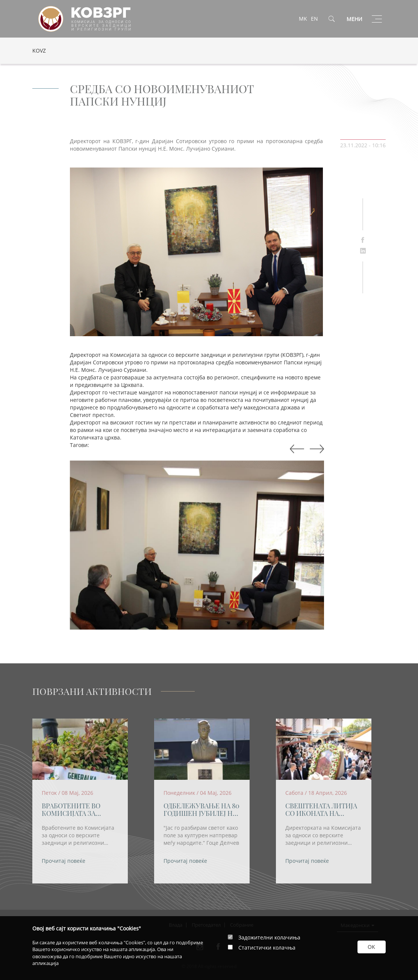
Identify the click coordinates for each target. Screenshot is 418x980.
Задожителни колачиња (269, 937)
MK (303, 19)
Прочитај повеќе (64, 861)
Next (295, 449)
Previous (315, 449)
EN (314, 19)
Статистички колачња (267, 948)
